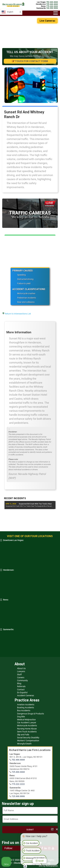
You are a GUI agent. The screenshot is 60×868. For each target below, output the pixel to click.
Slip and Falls (23, 735)
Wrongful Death (24, 744)
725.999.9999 (18, 796)
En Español (22, 692)
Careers (21, 677)
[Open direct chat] (52, 829)
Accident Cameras (26, 695)
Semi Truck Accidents (27, 732)
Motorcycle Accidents (27, 726)
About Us (21, 668)
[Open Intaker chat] (25, 866)
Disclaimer (20, 863)
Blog (19, 683)
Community (22, 680)
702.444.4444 (18, 760)
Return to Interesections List (18, 314)
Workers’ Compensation (28, 741)
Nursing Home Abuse (27, 729)
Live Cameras (47, 21)
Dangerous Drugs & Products (31, 714)
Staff (19, 674)
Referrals (21, 686)
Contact (21, 690)
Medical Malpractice (26, 720)
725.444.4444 (18, 772)
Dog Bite (21, 717)
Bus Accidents (24, 710)
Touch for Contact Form (30, 61)
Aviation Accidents (26, 705)
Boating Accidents (26, 708)
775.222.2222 (18, 784)
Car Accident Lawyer (27, 723)
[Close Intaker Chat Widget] (57, 829)
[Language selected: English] (11, 12)
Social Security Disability (28, 738)
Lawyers (21, 671)
